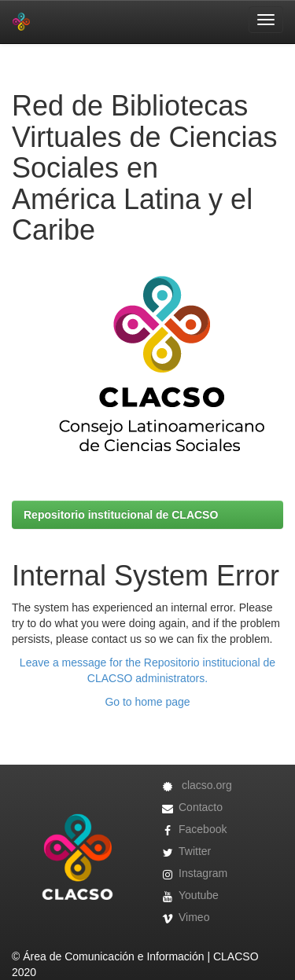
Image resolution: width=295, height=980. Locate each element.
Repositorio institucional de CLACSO (121, 515)
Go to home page (147, 702)
